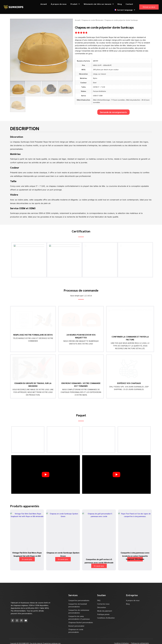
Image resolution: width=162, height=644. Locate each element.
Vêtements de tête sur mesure (99, 4)
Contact (129, 4)
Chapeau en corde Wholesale (92, 20)
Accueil (44, 4)
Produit (75, 4)
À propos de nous (59, 4)
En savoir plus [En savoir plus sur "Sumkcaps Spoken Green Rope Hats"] (63, 557)
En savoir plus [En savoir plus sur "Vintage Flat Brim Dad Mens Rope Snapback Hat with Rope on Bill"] (27, 557)
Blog (120, 4)
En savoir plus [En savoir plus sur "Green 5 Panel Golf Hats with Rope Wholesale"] (99, 564)
